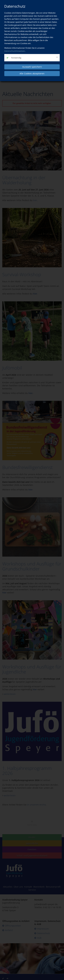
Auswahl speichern (32, 67)
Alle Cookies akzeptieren (32, 73)
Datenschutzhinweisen (15, 51)
